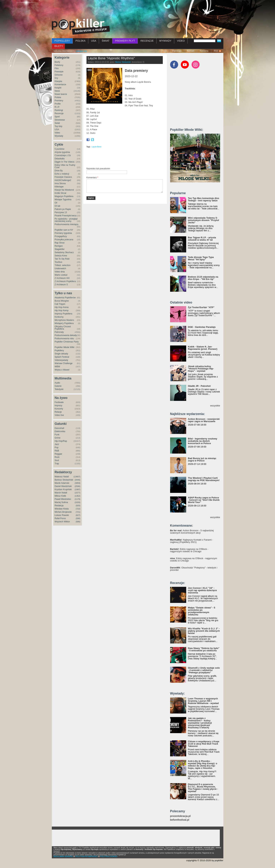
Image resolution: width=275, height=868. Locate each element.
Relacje (58, 412)
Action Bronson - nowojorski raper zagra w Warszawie (204, 420)
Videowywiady (61, 360)
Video (57, 133)
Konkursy (59, 317)
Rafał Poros (60, 518)
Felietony (59, 65)
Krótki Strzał (60, 193)
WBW (57, 367)
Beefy (57, 62)
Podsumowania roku (64, 339)
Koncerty (59, 409)
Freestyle (59, 72)
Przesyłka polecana (64, 240)
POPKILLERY (62, 41)
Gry (56, 78)
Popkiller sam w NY (64, 230)
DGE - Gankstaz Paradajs (202, 327)
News (57, 91)
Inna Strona (60, 183)
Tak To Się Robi (62, 259)
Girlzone (59, 75)
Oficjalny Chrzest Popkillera (63, 328)
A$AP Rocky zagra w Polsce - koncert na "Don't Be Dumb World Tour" (204, 500)
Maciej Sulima (61, 502)
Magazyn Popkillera (64, 196)
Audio (57, 383)
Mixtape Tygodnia (63, 200)
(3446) (78, 480)
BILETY (59, 46)
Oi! (56, 203)
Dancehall (59, 428)
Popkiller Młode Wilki (65, 347)
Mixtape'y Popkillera (64, 323)
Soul (57, 460)
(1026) (78, 502)
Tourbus (59, 262)
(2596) (78, 486)
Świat (57, 123)
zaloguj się (81, 51)
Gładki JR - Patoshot (199, 386)
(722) (78, 509)
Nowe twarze (61, 94)
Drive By (59, 171)
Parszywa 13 (61, 212)
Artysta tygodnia (62, 152)
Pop (57, 447)
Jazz (57, 444)
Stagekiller (60, 249)
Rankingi (59, 110)
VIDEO (181, 41)
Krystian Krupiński (63, 489)
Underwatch (60, 268)
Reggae (58, 454)
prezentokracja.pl (180, 816)
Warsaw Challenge (64, 363)
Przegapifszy (61, 236)
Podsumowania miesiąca (67, 224)
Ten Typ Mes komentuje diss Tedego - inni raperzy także (204, 199)
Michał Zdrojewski (63, 512)
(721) (78, 512)
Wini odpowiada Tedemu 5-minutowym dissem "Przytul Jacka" (204, 220)
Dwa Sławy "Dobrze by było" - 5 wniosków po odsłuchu (204, 649)
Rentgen (59, 246)
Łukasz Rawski (62, 515)
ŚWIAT (106, 41)
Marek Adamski (62, 483)
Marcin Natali (61, 493)
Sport (57, 117)
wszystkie (215, 406)
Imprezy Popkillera (64, 314)
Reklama (204, 51)
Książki (58, 88)
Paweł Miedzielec (63, 499)
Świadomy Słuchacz (64, 252)
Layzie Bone (96, 147)
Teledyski (59, 389)
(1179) (78, 499)
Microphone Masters (64, 320)
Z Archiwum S (61, 285)
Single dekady (61, 354)
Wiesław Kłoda (62, 509)
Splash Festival (62, 357)
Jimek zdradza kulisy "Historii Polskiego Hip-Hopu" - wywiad (201, 369)
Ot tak (58, 206)
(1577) (78, 493)
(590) (78, 518)
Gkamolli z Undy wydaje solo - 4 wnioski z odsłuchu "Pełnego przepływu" (204, 670)
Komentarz (92, 178)
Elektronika (60, 431)
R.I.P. (57, 107)
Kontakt (191, 51)
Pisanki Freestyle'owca (66, 216)
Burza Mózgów (62, 301)
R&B (57, 451)
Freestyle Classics (63, 177)
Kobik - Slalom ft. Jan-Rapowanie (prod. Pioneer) (203, 348)
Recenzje (59, 113)
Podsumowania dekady (66, 335)
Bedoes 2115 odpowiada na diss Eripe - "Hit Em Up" (203, 278)
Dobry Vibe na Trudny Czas (65, 166)
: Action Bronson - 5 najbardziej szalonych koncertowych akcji (192, 532)
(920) (78, 506)
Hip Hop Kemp (62, 310)
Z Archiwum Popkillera (65, 281)
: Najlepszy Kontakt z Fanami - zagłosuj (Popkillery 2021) (192, 541)
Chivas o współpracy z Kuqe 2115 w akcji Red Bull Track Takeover (204, 744)
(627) (78, 515)
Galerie (58, 386)
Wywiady (59, 136)
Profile (58, 104)
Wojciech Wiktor (62, 522)
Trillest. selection (63, 265)
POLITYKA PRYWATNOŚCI (86, 856)
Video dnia (60, 272)
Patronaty (177, 51)
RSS (216, 51)
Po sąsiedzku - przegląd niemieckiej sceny (66, 220)
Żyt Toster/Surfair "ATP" (201, 307)
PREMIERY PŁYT (125, 41)
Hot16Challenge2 (63, 180)
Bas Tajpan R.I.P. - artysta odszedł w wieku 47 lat (202, 239)
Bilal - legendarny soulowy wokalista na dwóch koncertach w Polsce (203, 441)
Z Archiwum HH (62, 278)
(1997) (78, 489)
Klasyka (58, 81)
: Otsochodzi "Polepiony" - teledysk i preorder (194, 569)
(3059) (78, 483)
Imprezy (59, 406)
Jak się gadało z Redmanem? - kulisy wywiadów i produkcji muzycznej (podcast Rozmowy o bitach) (200, 723)
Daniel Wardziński (63, 486)
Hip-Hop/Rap (61, 441)
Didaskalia (60, 159)
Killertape (59, 187)
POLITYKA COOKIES (109, 856)
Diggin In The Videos (65, 162)
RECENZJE (147, 41)
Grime (58, 438)
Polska (58, 97)
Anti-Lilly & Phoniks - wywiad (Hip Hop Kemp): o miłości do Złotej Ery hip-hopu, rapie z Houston (203, 765)
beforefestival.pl (180, 820)
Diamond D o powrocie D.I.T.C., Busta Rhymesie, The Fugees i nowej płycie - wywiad (203, 788)
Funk (57, 435)
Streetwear (60, 120)
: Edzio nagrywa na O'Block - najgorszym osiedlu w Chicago (189, 550)
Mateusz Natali (62, 477)
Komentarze (60, 84)
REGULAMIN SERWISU (63, 856)
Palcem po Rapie (63, 209)
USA (94, 41)
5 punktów (60, 149)
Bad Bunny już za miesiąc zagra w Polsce (202, 459)
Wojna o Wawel (62, 370)
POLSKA (80, 41)
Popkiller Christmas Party (67, 342)
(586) (78, 522)
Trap (57, 464)
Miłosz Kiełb (60, 496)
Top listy (59, 126)
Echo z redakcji (62, 174)
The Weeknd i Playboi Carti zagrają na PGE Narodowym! (204, 479)
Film (57, 68)
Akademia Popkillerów (65, 298)
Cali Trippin (60, 304)
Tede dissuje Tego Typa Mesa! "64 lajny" (201, 258)
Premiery (59, 101)
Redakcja (59, 506)
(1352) (78, 496)
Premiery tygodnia (63, 233)
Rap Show (60, 243)
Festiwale (59, 402)
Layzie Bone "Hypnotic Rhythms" (111, 58)
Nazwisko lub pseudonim (98, 169)
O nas (164, 51)
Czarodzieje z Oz (63, 155)
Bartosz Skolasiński (64, 480)
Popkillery (59, 350)
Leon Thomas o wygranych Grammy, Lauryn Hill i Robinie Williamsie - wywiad (203, 701)
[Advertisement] (138, 10)
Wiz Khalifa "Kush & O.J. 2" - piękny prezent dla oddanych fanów (204, 631)
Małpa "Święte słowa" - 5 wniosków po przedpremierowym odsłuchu (202, 611)
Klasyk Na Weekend (64, 190)
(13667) (77, 477)
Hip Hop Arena (62, 307)
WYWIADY (165, 41)
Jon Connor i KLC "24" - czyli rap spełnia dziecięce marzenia (202, 590)
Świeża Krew (61, 256)
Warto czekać (61, 275)
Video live (59, 415)
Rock (57, 457)
